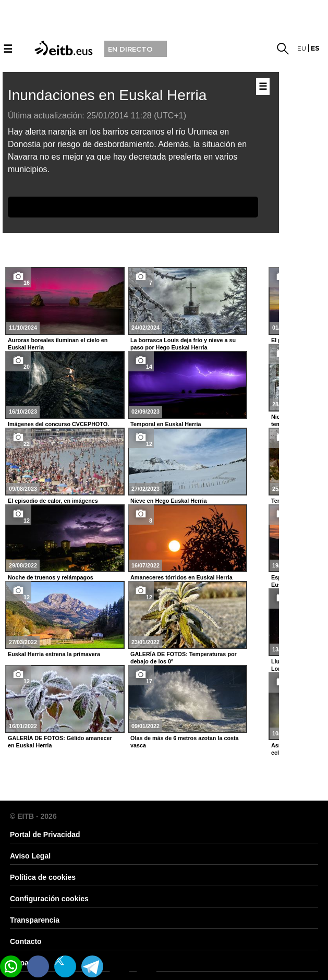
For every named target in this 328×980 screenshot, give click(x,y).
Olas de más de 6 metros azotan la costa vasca (185, 742)
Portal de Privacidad (45, 834)
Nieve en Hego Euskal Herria (168, 501)
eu (302, 48)
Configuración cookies (49, 899)
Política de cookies (43, 877)
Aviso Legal (30, 856)
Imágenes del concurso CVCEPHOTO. (58, 424)
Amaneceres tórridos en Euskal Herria (181, 577)
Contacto (26, 941)
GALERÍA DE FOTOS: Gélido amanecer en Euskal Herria (60, 742)
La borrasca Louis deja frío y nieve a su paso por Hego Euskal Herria (183, 344)
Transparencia (35, 920)
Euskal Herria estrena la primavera (54, 654)
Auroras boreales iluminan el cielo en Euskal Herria (58, 344)
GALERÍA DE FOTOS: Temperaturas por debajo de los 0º (184, 658)
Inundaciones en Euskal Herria (107, 95)
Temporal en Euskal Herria (166, 424)
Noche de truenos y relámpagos (51, 577)
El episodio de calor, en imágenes (53, 501)
